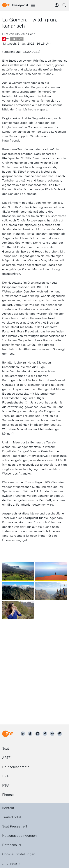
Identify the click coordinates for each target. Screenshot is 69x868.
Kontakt (8, 808)
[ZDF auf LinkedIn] (23, 734)
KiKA (6, 785)
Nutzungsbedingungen (19, 836)
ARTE (6, 758)
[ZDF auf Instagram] (38, 734)
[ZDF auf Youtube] (52, 734)
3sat (6, 748)
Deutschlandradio (16, 767)
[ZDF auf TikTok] (30, 734)
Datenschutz (12, 845)
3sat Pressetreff (15, 826)
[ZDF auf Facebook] (45, 734)
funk (6, 776)
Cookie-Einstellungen (19, 854)
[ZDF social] (60, 734)
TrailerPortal (12, 817)
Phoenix (8, 795)
